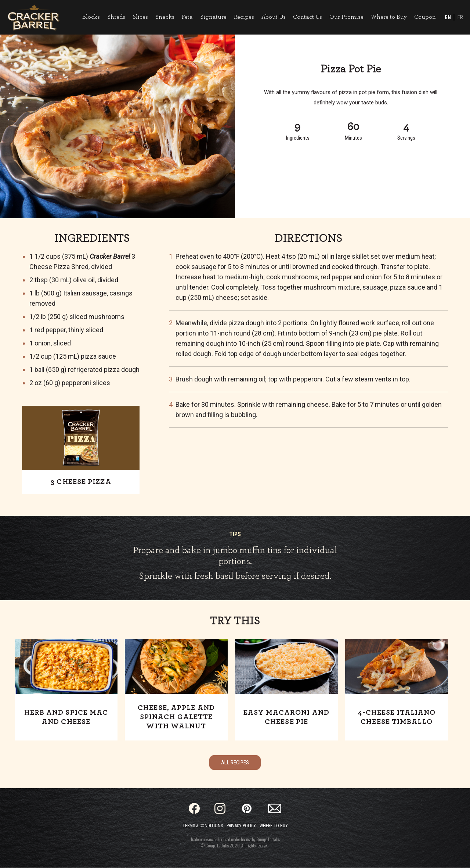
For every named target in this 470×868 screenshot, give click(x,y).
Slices (140, 17)
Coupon (425, 17)
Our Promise (346, 17)
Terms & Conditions (203, 826)
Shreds (116, 17)
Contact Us (307, 17)
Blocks (91, 17)
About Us (273, 17)
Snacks (164, 17)
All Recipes (235, 763)
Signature (213, 17)
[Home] (34, 17)
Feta (187, 17)
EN (447, 18)
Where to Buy (388, 17)
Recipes (244, 17)
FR (460, 18)
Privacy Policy (241, 826)
